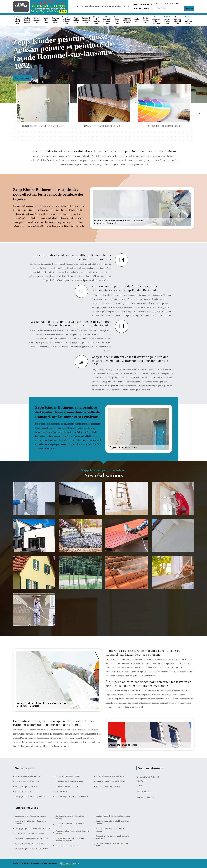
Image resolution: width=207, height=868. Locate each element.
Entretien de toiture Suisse (145, 20)
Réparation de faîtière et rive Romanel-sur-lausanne (31, 822)
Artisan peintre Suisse (46, 20)
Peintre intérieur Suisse (76, 20)
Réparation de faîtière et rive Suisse (127, 20)
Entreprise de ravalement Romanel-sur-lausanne (70, 825)
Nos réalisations (22, 78)
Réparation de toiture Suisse (55, 20)
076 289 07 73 (145, 4)
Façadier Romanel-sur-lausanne (67, 846)
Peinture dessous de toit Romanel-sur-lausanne (113, 816)
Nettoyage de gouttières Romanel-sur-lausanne (32, 829)
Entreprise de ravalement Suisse (188, 20)
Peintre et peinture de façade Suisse (17, 20)
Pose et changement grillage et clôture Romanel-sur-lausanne (70, 840)
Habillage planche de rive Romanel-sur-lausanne (70, 817)
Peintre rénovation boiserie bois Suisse (177, 20)
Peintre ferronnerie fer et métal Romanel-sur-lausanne (113, 822)
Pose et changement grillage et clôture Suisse (156, 20)
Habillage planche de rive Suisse (27, 20)
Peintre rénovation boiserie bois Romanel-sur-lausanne (72, 832)
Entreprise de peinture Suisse (37, 20)
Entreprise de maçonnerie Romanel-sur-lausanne (111, 830)
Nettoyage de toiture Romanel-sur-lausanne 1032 (112, 845)
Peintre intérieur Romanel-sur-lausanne (30, 834)
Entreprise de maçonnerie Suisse (86, 20)
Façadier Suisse (137, 20)
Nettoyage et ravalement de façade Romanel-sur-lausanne (113, 837)
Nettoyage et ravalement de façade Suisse (66, 20)
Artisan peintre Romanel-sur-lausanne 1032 (31, 844)
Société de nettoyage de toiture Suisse (167, 20)
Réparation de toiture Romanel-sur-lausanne (31, 839)
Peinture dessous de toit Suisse (117, 20)
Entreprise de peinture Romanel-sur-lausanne (32, 849)
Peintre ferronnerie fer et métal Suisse (107, 20)
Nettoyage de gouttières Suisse (96, 20)
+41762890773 (146, 9)
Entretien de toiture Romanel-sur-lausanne (31, 816)
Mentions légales (50, 863)
